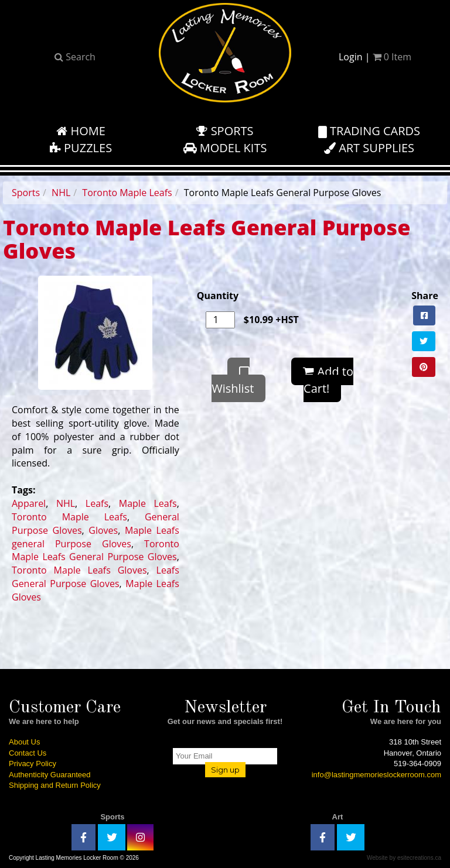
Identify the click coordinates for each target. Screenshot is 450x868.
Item (392, 57)
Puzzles (81, 148)
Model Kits (225, 148)
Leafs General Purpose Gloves (96, 577)
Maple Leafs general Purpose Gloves (96, 537)
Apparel (29, 503)
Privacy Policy (33, 764)
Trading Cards (369, 131)
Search (75, 57)
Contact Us (28, 753)
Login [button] (351, 57)
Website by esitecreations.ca (404, 858)
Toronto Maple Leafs (127, 193)
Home (81, 131)
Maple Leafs (148, 503)
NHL (61, 193)
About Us (24, 742)
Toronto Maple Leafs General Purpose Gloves (96, 550)
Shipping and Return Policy (55, 785)
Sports (225, 131)
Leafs (97, 503)
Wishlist (233, 381)
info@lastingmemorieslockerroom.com (376, 775)
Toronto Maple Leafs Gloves (79, 570)
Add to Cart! (328, 380)
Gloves (103, 530)
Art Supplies (369, 148)
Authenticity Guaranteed (50, 775)
